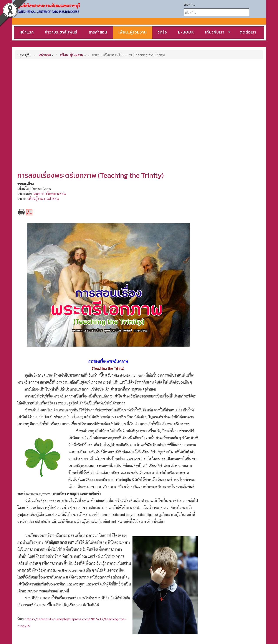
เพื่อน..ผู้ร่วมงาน (132, 32)
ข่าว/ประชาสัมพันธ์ (61, 32)
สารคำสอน (98, 32)
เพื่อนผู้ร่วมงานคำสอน (43, 199)
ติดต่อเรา (248, 32)
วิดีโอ (162, 32)
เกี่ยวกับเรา (215, 32)
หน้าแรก (27, 32)
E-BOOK (186, 32)
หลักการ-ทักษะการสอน (50, 194)
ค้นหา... (189, 4)
